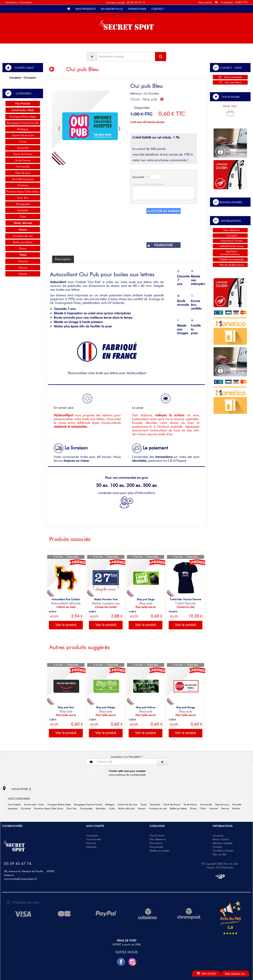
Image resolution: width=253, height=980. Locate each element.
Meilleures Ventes (159, 851)
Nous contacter (230, 77)
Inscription (92, 835)
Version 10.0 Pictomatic (220, 867)
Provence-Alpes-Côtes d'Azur (23, 191)
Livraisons (218, 835)
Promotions (137, 9)
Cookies (217, 847)
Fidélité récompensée (230, 259)
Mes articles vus (235, 974)
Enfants (23, 274)
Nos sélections (230, 230)
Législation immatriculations (230, 253)
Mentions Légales (223, 843)
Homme (23, 261)
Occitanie (23, 185)
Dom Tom (23, 198)
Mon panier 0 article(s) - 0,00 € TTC (223, 2)
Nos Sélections (158, 839)
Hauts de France (23, 154)
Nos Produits (85, 9)
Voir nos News (230, 82)
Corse (23, 142)
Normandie (23, 167)
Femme (23, 268)
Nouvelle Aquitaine (23, 179)
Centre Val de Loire (23, 135)
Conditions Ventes (223, 851)
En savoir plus (112, 9)
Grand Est (23, 148)
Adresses (91, 847)
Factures (91, 843)
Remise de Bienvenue (230, 265)
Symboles (23, 210)
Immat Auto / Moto (35, 804)
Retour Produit (221, 839)
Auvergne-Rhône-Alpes (23, 117)
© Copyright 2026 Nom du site (220, 864)
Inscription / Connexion (19, 2)
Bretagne (23, 129)
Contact (158, 9)
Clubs (23, 216)
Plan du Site (219, 854)
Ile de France (23, 160)
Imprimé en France (230, 241)
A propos (230, 235)
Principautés (23, 204)
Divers (23, 248)
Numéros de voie (23, 236)
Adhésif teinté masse (230, 246)
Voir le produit (66, 625)
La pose (151, 402)
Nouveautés (156, 847)
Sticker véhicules (128, 808)
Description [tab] (63, 259)
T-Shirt (204, 808)
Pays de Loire (23, 173)
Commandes (94, 839)
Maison (143, 808)
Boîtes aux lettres (23, 242)
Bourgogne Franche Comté (23, 123)
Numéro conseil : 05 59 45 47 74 (126, 2)
